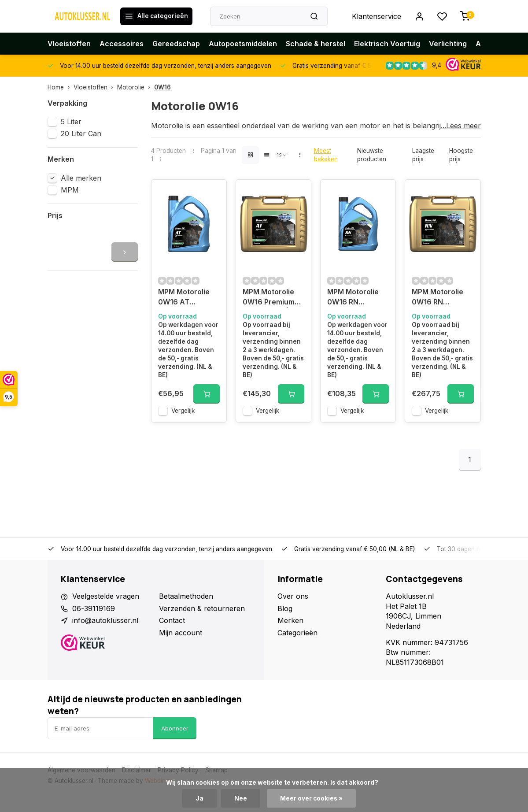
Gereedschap (176, 44)
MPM (70, 190)
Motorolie (136, 87)
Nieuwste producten (372, 155)
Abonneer (175, 728)
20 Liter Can (81, 133)
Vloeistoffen (69, 44)
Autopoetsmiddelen (243, 44)
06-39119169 (94, 608)
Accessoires (122, 44)
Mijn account (181, 633)
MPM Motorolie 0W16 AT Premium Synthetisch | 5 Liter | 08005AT (186, 298)
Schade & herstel (316, 44)
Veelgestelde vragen (106, 596)
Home (61, 87)
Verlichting (448, 44)
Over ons (293, 596)
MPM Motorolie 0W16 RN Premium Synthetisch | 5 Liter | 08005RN (355, 298)
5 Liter (71, 122)
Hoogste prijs (461, 155)
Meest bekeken (326, 155)
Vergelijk (183, 411)
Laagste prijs (423, 155)
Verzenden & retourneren (202, 608)
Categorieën (297, 633)
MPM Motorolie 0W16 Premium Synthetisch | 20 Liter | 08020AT (271, 298)
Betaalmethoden (186, 596)
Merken (290, 620)
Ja (199, 798)
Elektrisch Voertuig (387, 44)
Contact (172, 620)
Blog (285, 608)
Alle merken (81, 178)
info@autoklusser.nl (105, 620)
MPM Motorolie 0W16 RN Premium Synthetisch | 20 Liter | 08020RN (440, 298)
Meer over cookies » (311, 798)
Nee (241, 798)
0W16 (162, 87)
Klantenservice (377, 16)
